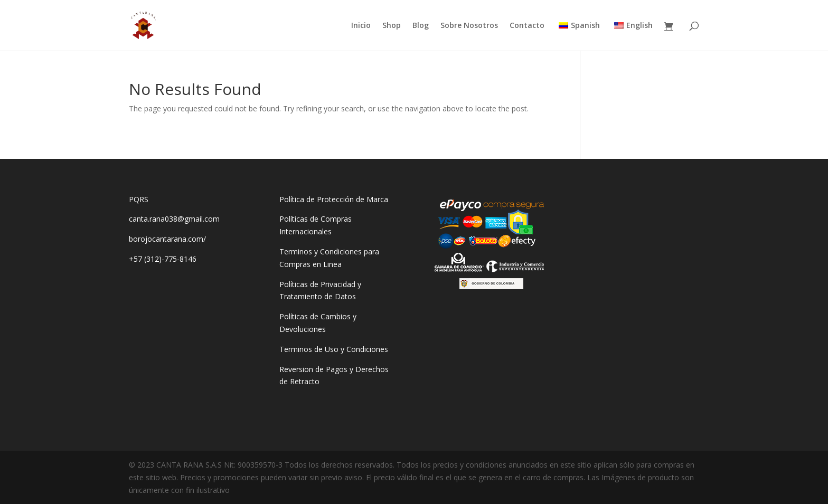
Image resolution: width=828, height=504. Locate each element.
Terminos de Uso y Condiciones (334, 349)
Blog (421, 26)
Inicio (361, 26)
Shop (392, 26)
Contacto (527, 26)
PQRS (139, 199)
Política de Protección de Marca (334, 199)
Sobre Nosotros (469, 26)
